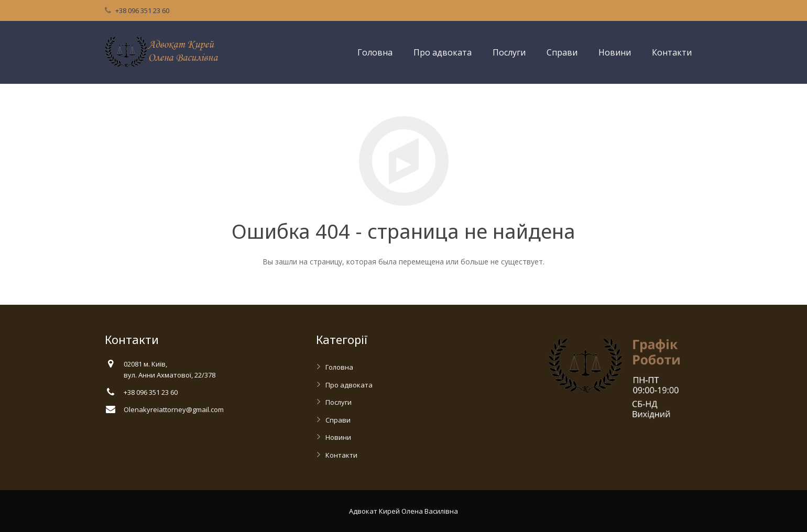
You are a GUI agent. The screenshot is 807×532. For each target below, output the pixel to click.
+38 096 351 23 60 (142, 10)
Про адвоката (349, 385)
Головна (339, 367)
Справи (338, 420)
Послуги (339, 402)
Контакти (341, 455)
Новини (338, 437)
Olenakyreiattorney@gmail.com (174, 409)
